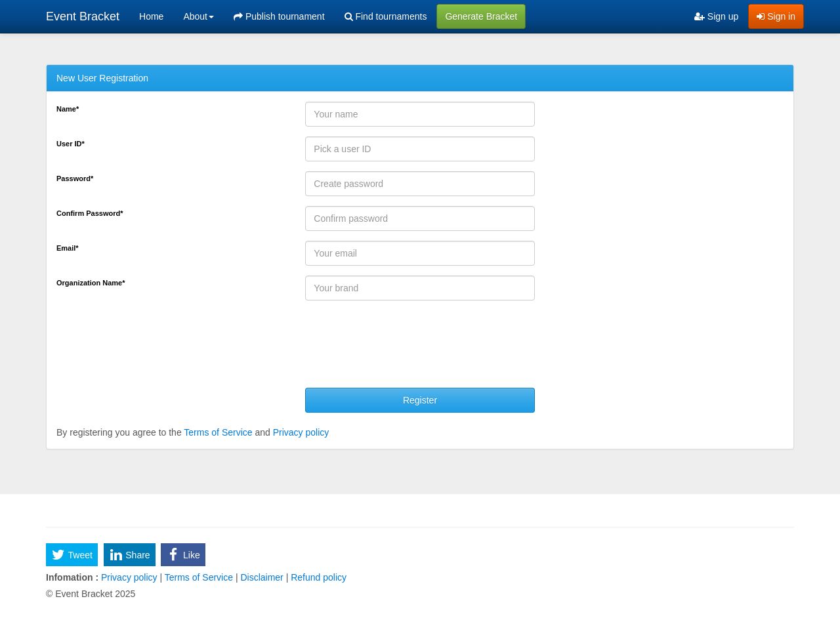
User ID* (71, 144)
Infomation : (72, 577)
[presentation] (405, 349)
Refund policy (317, 577)
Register (420, 400)
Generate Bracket (481, 16)
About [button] (199, 16)
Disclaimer (262, 577)
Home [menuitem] (151, 16)
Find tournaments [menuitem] (386, 16)
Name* (68, 109)
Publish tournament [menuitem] (279, 16)
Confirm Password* (90, 213)
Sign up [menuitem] (716, 16)
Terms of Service (218, 432)
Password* (75, 178)
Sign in (776, 16)
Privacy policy (301, 432)
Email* (68, 248)
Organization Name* (91, 283)
